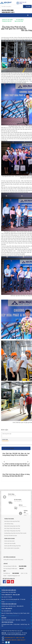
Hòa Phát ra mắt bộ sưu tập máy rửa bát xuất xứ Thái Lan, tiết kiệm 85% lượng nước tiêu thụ (16, 466)
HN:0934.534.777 (10, 638)
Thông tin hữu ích (7, 21)
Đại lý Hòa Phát (19, 21)
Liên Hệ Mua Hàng (9, 524)
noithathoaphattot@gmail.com (12, 616)
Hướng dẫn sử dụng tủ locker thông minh (13, 560)
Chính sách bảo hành (9, 541)
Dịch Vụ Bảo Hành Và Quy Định (12, 548)
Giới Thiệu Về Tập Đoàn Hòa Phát (12, 531)
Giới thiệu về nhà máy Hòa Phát (12, 521)
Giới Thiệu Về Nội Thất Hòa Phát (12, 528)
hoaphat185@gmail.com (14, 576)
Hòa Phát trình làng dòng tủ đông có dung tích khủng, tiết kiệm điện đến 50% (16, 475)
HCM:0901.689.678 (11, 640)
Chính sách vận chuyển (10, 543)
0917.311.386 (20, 638)
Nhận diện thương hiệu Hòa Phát (12, 526)
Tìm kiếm (27, 6)
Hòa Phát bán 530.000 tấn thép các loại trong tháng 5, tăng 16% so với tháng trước (16, 454)
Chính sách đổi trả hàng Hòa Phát (12, 546)
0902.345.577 (21, 640)
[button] (4, 462)
